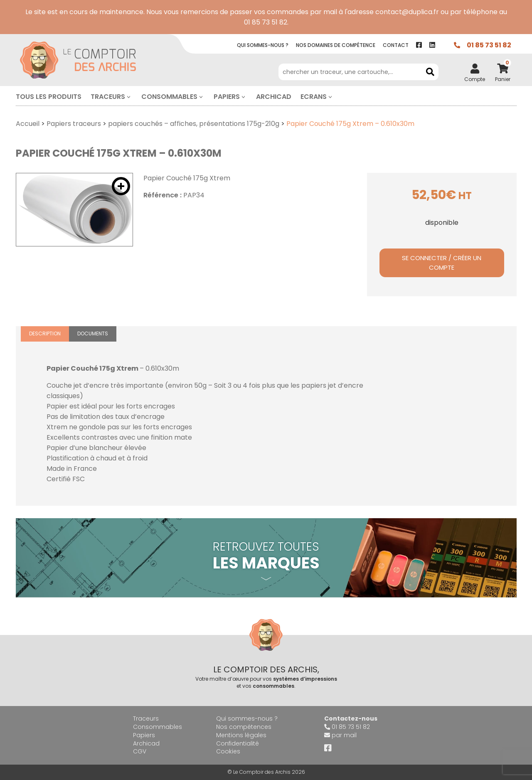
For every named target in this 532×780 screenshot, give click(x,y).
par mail (344, 735)
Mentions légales (241, 735)
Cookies (228, 751)
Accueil (28, 124)
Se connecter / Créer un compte (442, 263)
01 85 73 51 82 (489, 45)
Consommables (169, 97)
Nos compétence (336, 45)
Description (45, 333)
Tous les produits (49, 97)
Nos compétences (244, 727)
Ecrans (314, 97)
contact (396, 45)
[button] (121, 186)
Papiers (227, 97)
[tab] (45, 334)
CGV (140, 751)
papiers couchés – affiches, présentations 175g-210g (194, 124)
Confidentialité (238, 743)
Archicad (274, 97)
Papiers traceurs (74, 124)
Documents (93, 333)
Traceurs (108, 97)
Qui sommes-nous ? (247, 718)
